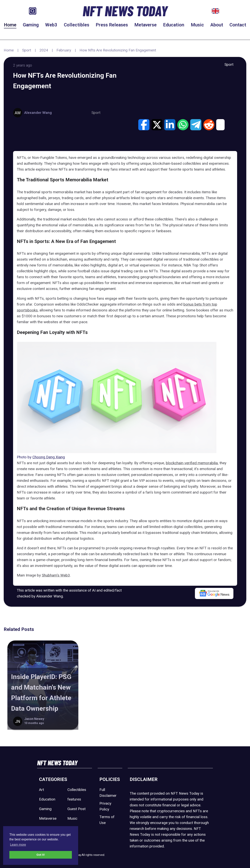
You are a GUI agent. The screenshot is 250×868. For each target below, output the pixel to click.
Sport (27, 50)
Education (174, 25)
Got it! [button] (41, 855)
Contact (238, 25)
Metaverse (146, 25)
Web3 (51, 25)
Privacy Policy (105, 806)
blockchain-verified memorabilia (192, 463)
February (64, 50)
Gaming (31, 25)
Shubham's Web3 (56, 575)
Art (42, 790)
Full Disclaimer (108, 793)
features (74, 799)
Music (197, 25)
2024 (44, 50)
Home (10, 25)
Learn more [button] (18, 845)
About (217, 25)
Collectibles (77, 25)
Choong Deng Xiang (49, 457)
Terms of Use (107, 820)
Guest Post (76, 809)
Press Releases (112, 25)
